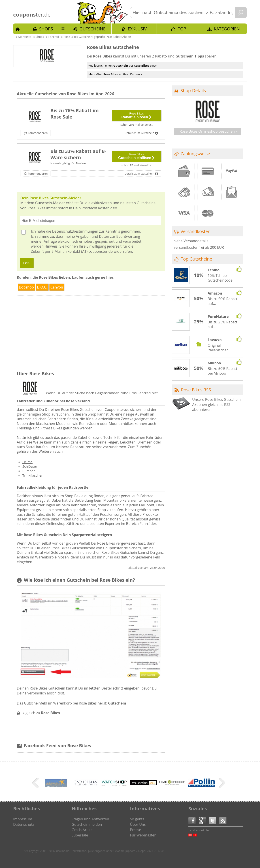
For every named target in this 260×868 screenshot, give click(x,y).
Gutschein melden (87, 824)
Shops (46, 29)
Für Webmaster (143, 835)
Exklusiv (137, 29)
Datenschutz (24, 824)
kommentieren (38, 133)
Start (18, 29)
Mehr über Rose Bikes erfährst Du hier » (115, 74)
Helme (28, 462)
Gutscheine (92, 29)
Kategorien (227, 29)
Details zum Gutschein (139, 133)
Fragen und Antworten (90, 819)
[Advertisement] (128, 329)
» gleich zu (41, 713)
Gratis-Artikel (82, 830)
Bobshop (27, 287)
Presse (135, 830)
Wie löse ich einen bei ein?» (123, 66)
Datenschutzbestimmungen (75, 231)
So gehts (137, 819)
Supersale (80, 835)
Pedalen (107, 514)
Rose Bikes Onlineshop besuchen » (209, 131)
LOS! (27, 263)
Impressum (23, 819)
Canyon (57, 287)
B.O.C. (42, 287)
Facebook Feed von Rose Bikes (57, 746)
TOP (182, 29)
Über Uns (138, 824)
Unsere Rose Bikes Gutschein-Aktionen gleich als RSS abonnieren (217, 404)
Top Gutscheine (196, 259)
